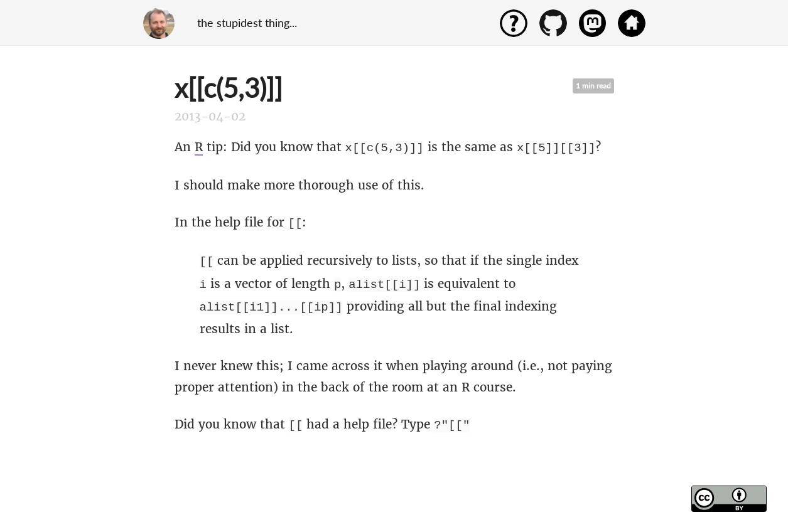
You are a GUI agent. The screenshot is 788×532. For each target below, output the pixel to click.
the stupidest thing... (247, 23)
